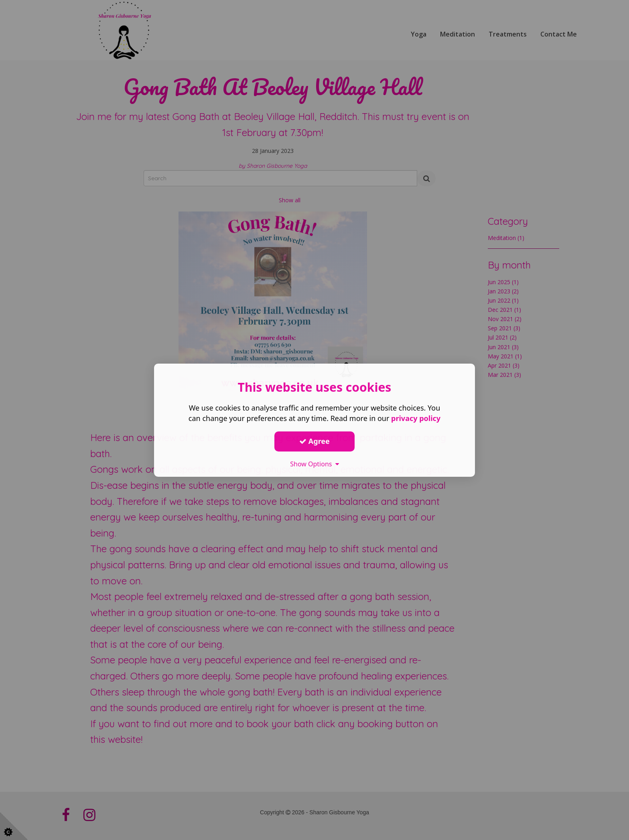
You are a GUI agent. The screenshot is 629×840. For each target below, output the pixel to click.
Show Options (314, 464)
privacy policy (416, 418)
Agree (314, 441)
